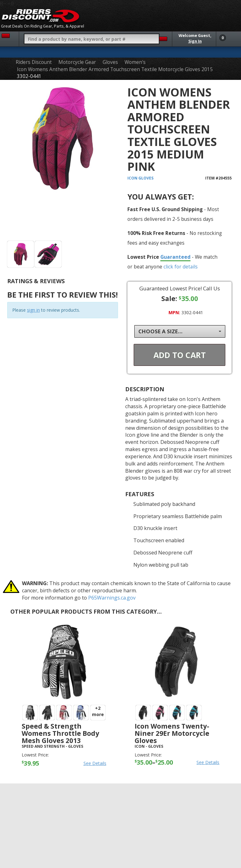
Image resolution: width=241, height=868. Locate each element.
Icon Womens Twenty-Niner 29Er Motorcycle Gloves (172, 733)
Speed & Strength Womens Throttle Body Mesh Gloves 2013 (60, 733)
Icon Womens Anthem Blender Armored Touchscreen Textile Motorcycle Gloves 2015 (115, 69)
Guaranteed (175, 257)
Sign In (195, 41)
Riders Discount (34, 62)
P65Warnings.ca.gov (112, 598)
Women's (135, 62)
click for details (181, 267)
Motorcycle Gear (77, 62)
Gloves (110, 62)
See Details (95, 763)
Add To (180, 355)
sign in (33, 310)
